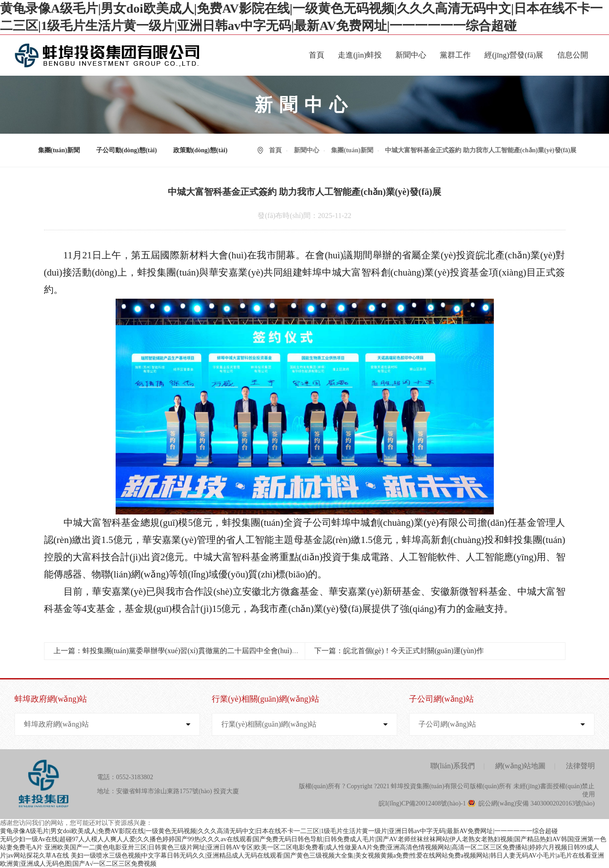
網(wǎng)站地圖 (520, 766)
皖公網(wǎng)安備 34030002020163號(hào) (536, 803)
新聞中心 (411, 55)
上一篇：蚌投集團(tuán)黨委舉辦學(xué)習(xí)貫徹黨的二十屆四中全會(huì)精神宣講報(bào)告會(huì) (213, 651)
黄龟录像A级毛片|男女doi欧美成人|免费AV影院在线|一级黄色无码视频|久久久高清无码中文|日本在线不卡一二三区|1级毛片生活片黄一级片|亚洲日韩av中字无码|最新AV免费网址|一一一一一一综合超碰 (279, 831)
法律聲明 (580, 766)
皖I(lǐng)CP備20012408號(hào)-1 (422, 803)
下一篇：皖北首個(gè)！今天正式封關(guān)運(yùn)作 (399, 651)
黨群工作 (455, 55)
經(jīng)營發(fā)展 (514, 55)
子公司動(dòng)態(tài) (127, 150)
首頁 (317, 55)
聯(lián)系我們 (453, 766)
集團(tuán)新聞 (59, 150)
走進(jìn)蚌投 (360, 55)
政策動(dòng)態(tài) (200, 150)
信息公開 (573, 55)
